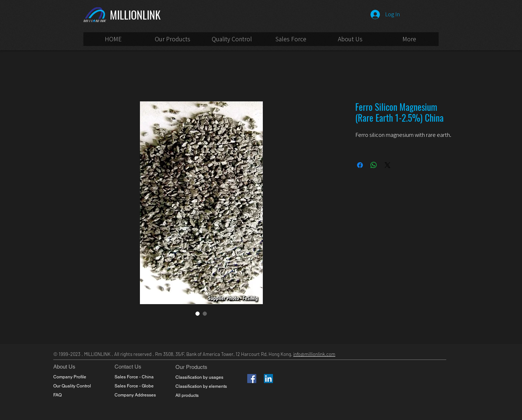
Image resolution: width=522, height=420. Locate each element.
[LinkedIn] (268, 379)
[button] (291, 41)
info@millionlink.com (314, 354)
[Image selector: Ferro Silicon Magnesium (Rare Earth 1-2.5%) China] (198, 314)
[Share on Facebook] (360, 165)
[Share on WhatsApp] (374, 165)
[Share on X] (388, 165)
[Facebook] (252, 379)
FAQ (57, 395)
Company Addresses (135, 395)
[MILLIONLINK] (145, 15)
